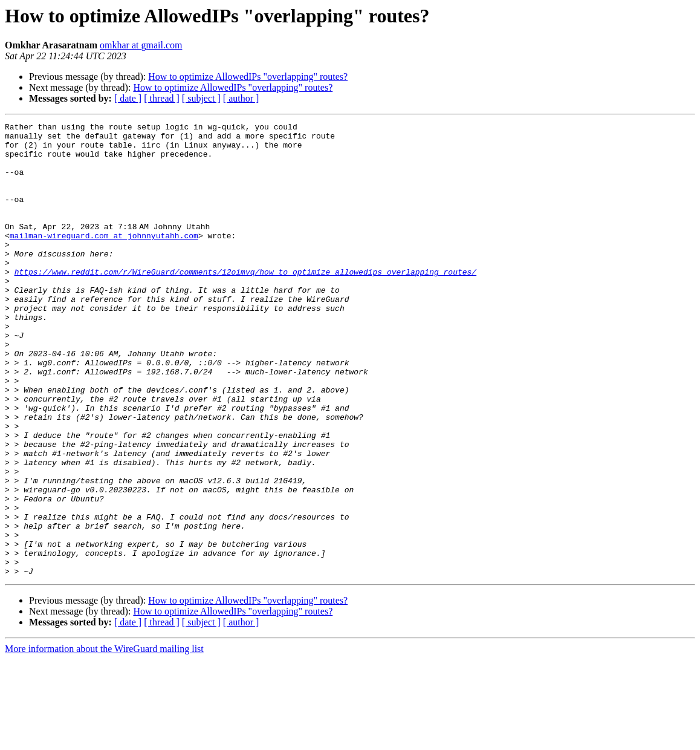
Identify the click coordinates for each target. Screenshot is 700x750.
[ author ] (241, 98)
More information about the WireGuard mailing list (104, 739)
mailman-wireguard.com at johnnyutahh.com (104, 259)
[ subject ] (201, 98)
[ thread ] (162, 98)
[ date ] (128, 98)
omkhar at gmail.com (141, 45)
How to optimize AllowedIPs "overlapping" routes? (248, 77)
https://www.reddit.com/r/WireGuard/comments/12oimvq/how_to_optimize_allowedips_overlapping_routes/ (245, 302)
